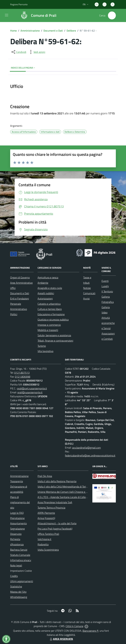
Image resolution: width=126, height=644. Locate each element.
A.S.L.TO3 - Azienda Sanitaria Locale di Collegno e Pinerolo (69, 497)
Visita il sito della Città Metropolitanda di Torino (63, 487)
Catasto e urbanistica (49, 304)
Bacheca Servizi (19, 550)
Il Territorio (107, 291)
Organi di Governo (20, 277)
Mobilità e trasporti (48, 330)
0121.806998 (23, 377)
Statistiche (16, 586)
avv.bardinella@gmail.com (86, 448)
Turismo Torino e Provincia (51, 508)
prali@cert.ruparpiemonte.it (32, 388)
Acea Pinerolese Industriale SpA (55, 502)
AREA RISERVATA (61, 639)
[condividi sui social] (19, 52)
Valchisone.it (44, 539)
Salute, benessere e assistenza (54, 335)
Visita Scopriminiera (48, 550)
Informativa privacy (21, 560)
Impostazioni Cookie (21, 571)
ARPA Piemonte (46, 513)
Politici (14, 314)
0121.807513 (22, 373)
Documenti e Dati (53, 31)
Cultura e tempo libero (50, 309)
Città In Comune (74, 626)
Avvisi (86, 298)
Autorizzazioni (45, 298)
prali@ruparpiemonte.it (30, 392)
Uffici (13, 288)
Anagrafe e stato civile (50, 288)
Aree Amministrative (21, 283)
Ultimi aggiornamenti (22, 581)
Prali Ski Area (45, 476)
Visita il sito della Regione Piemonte (57, 481)
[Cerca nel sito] (112, 15)
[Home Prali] (37, 15)
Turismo (42, 346)
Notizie (87, 288)
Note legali (16, 565)
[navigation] (7, 15)
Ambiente (43, 283)
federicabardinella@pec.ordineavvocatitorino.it (90, 455)
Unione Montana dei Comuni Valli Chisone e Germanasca (68, 492)
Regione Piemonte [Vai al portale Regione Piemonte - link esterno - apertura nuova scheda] (19, 4)
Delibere (71, 31)
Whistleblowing (19, 597)
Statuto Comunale (20, 555)
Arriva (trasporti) (46, 518)
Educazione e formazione (51, 314)
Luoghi (105, 286)
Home (13, 31)
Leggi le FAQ (17, 513)
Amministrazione (30, 31)
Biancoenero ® (90, 631)
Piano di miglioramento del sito (20, 502)
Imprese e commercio (49, 325)
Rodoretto (43, 544)
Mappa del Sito (18, 592)
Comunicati (89, 293)
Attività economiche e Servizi (108, 323)
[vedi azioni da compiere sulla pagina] (37, 52)
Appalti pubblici (46, 293)
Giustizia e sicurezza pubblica (53, 320)
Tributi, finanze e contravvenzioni (55, 341)
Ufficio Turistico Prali (48, 534)
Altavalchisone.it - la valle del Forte (57, 523)
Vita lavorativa (45, 351)
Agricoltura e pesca (48, 277)
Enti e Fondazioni (20, 298)
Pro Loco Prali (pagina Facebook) (55, 529)
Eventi (105, 281)
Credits (14, 576)
